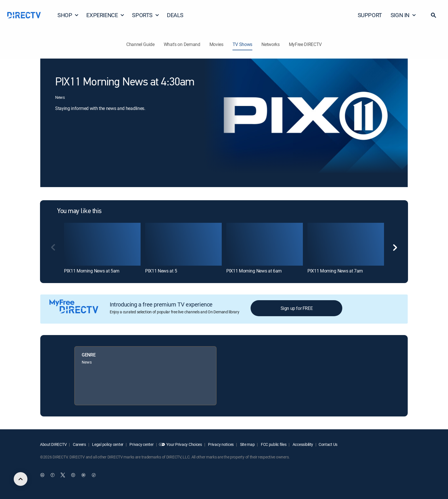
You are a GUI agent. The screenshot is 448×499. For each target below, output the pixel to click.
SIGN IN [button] (403, 15)
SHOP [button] (68, 15)
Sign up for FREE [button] (297, 308)
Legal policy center (107, 444)
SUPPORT (370, 15)
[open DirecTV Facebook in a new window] (53, 475)
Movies (216, 44)
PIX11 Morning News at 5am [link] (92, 271)
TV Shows (242, 44)
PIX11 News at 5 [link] (161, 271)
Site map (247, 444)
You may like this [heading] (79, 211)
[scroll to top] (21, 479)
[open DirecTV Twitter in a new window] (63, 475)
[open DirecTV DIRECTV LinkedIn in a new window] (42, 475)
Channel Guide (140, 44)
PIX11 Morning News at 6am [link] (254, 271)
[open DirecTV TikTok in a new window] (94, 475)
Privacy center (141, 444)
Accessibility (302, 444)
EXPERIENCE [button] (105, 15)
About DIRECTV (53, 444)
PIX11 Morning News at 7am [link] (335, 271)
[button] (433, 15)
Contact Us (328, 444)
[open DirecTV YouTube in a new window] (83, 475)
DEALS (175, 15)
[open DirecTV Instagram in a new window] (73, 475)
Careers (79, 444)
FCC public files (273, 444)
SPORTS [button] (146, 15)
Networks (270, 44)
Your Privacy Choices (184, 444)
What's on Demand (182, 44)
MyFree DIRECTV (305, 44)
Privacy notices (221, 444)
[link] (102, 244)
